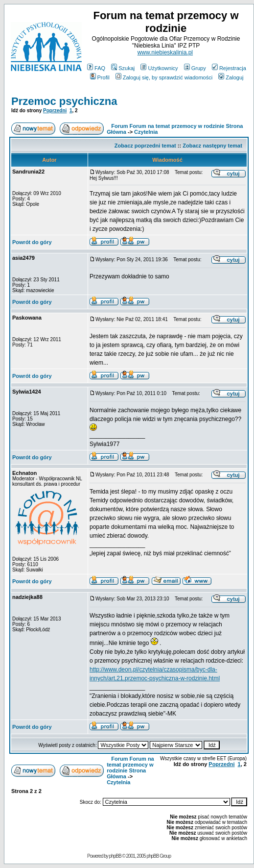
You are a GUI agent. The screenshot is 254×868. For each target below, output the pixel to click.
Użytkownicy (159, 68)
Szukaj (123, 68)
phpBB (115, 856)
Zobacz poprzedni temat (145, 146)
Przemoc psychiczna (64, 101)
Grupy (195, 68)
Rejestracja (229, 68)
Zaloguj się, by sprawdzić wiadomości (164, 77)
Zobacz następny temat (212, 146)
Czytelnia (146, 132)
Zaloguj (231, 77)
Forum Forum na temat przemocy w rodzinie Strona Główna (130, 768)
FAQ (96, 68)
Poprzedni (55, 111)
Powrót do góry (32, 242)
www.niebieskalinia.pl (165, 52)
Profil (100, 77)
